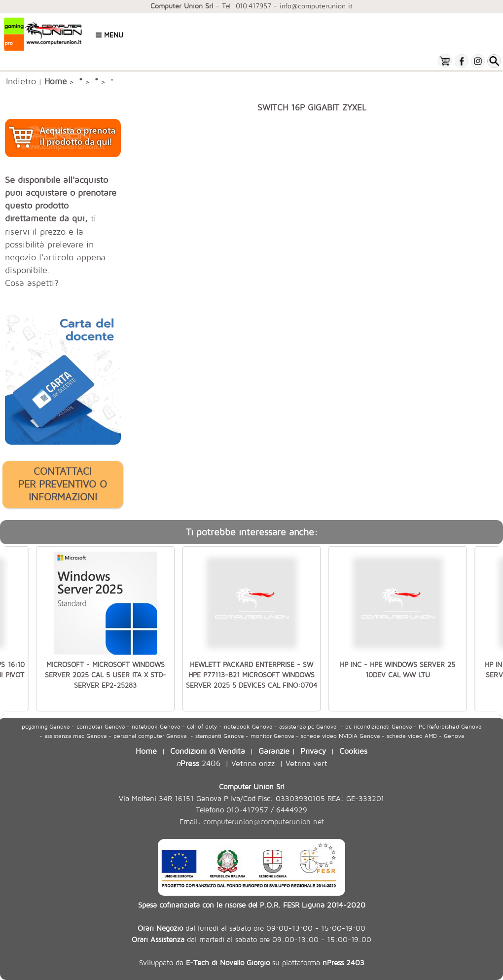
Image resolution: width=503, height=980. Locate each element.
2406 (198, 763)
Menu (109, 35)
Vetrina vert (306, 763)
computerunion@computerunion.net (264, 822)
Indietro (21, 81)
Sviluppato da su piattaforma (252, 962)
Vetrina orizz (253, 763)
